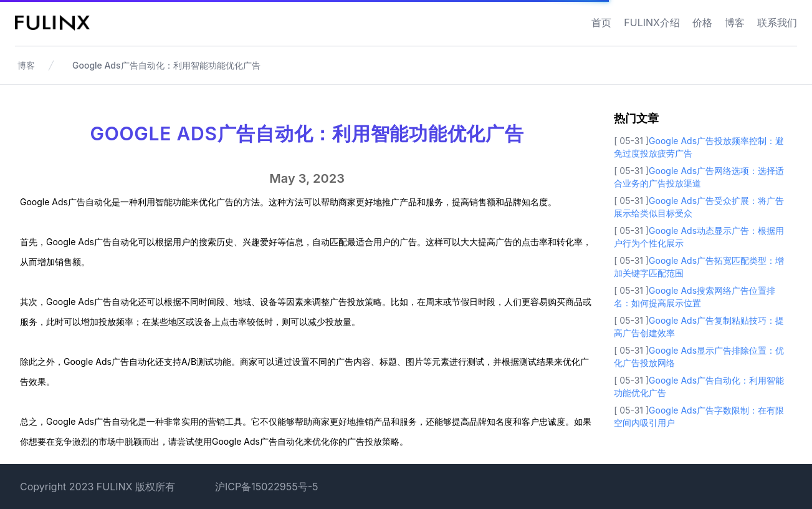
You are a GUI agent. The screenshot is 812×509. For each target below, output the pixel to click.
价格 (702, 22)
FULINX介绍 (652, 22)
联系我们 (777, 22)
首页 (601, 22)
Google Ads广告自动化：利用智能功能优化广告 (166, 65)
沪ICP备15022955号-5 (267, 487)
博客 (735, 22)
